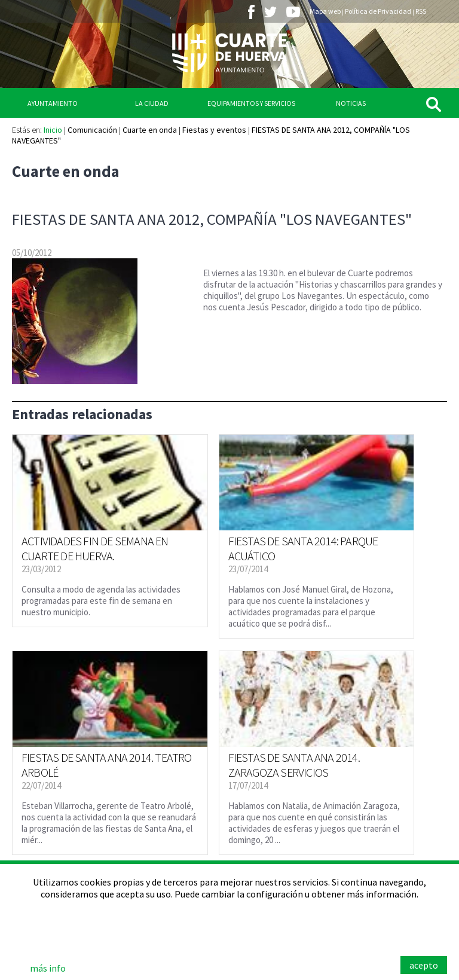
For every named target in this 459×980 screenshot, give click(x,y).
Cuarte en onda (150, 130)
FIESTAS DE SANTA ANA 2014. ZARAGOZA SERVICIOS (294, 765)
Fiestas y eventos (214, 130)
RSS (421, 11)
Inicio (53, 130)
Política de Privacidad (378, 11)
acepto (424, 965)
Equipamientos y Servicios (251, 103)
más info (48, 968)
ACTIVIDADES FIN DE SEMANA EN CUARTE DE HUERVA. (95, 548)
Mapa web (325, 11)
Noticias (351, 103)
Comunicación (92, 130)
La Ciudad (152, 103)
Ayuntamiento (53, 103)
